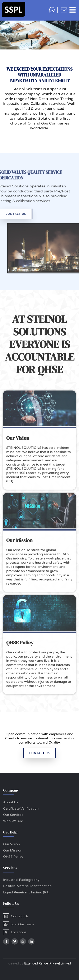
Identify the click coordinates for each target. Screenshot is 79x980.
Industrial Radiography (21, 880)
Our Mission (13, 850)
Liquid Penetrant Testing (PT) (26, 892)
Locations (15, 932)
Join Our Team (18, 924)
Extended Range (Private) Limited (48, 964)
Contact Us (16, 916)
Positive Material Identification (27, 886)
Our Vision (11, 844)
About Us (11, 802)
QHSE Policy (13, 857)
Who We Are (13, 821)
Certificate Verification (21, 809)
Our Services (13, 815)
